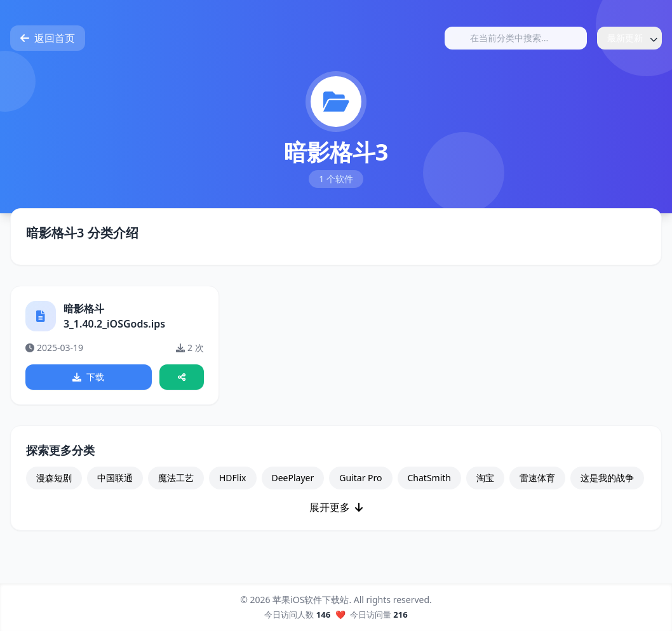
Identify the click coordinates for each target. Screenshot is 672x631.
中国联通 (115, 479)
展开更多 (336, 508)
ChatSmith (430, 479)
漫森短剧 (54, 479)
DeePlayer (293, 479)
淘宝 (485, 479)
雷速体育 (537, 479)
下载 (89, 377)
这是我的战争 (607, 479)
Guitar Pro (360, 479)
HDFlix (233, 479)
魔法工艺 (176, 479)
